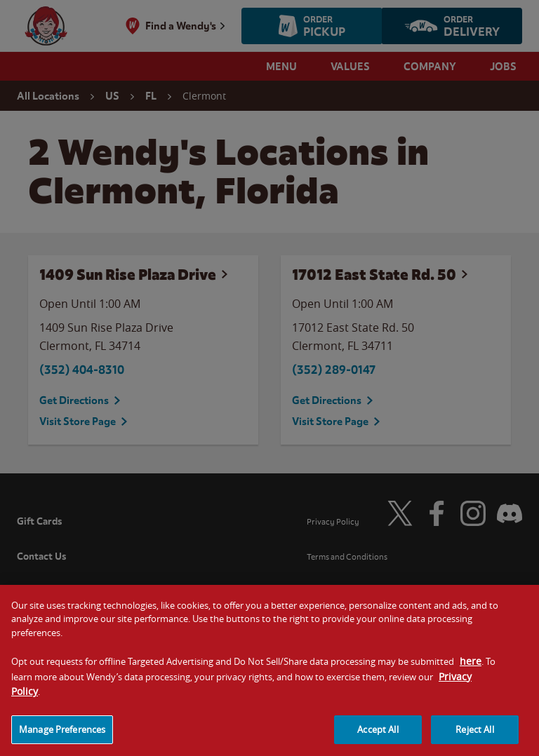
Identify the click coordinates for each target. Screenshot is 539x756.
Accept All (378, 737)
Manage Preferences (62, 737)
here (471, 669)
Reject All (474, 737)
